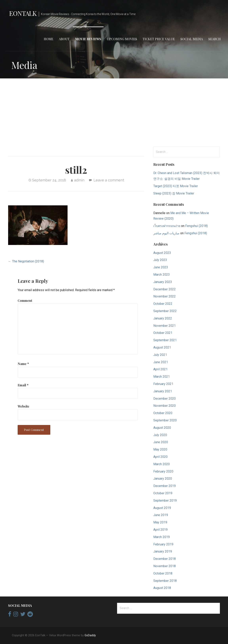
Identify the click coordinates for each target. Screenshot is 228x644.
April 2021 (160, 369)
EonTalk (23, 13)
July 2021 (160, 355)
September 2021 (165, 340)
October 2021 (163, 333)
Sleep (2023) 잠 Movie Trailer (174, 193)
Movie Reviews (88, 39)
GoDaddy (90, 635)
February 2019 (163, 544)
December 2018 (165, 559)
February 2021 (163, 384)
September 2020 (165, 420)
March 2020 (162, 464)
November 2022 (165, 296)
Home (49, 39)
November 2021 (165, 326)
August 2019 (162, 508)
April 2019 (160, 530)
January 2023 (163, 282)
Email (23, 385)
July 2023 (160, 260)
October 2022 (163, 304)
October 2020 (163, 413)
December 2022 (165, 289)
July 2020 (160, 435)
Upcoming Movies (122, 39)
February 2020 (163, 471)
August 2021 (162, 347)
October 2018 (163, 573)
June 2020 (161, 442)
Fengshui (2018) (197, 226)
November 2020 (165, 406)
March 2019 (162, 537)
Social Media (192, 39)
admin (79, 180)
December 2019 (165, 486)
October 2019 (163, 493)
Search (215, 39)
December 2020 (165, 399)
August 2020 (162, 428)
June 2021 (161, 362)
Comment (25, 301)
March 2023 (162, 275)
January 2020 (163, 479)
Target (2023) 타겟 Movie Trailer (176, 186)
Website (23, 406)
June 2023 (161, 267)
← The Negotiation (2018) (26, 261)
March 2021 (162, 377)
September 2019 (165, 501)
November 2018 (165, 566)
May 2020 (160, 449)
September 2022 (165, 311)
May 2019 (160, 522)
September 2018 (165, 581)
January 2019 (163, 551)
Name (23, 364)
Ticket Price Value (159, 39)
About (64, 39)
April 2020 (160, 457)
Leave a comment (109, 180)
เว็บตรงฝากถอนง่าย (167, 226)
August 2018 (162, 588)
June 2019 (161, 515)
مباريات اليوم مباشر (166, 233)
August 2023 (162, 253)
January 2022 (163, 318)
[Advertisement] (114, 112)
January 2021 (163, 391)
